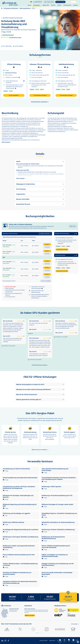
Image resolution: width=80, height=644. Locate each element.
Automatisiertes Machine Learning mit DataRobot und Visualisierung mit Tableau (59, 478)
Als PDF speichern (18, 46)
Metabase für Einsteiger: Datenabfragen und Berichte (18, 496)
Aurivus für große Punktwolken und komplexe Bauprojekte (57, 573)
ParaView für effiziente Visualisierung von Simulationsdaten (17, 573)
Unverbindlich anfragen (40, 95)
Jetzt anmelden (30, 615)
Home (29, 5)
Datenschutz (52, 641)
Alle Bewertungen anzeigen (40, 365)
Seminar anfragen (60, 2)
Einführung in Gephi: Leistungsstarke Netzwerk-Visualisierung (19, 547)
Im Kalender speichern (44, 234)
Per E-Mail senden (6, 46)
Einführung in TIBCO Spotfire (51, 487)
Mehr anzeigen (7, 142)
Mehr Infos (73, 226)
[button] (40, 384)
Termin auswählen (14, 95)
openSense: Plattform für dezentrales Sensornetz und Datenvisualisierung (20, 582)
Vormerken (47, 247)
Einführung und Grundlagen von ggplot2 (17, 513)
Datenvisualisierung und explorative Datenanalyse (20, 478)
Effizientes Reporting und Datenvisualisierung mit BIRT (20, 505)
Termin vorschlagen (46, 281)
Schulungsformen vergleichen (40, 102)
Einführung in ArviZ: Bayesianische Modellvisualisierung (53, 538)
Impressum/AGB (43, 641)
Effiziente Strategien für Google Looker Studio (57, 504)
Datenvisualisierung (25, 8)
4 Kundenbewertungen (15, 38)
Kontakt (75, 5)
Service (53, 5)
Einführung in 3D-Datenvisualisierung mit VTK (57, 496)
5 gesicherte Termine (11, 73)
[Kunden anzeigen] (75, 624)
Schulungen (37, 5)
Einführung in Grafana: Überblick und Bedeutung (58, 530)
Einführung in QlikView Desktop (13, 522)
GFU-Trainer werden (49, 2)
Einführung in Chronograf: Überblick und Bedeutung (20, 537)
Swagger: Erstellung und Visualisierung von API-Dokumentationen (58, 564)
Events (59, 5)
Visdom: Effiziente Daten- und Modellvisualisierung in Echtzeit (20, 564)
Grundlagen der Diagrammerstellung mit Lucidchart (21, 530)
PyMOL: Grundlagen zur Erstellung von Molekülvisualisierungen (55, 556)
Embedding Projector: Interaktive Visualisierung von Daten (59, 514)
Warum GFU (46, 5)
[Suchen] (72, 2)
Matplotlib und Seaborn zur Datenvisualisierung (58, 522)
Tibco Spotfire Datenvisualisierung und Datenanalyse (55, 470)
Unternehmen (67, 5)
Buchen (47, 244)
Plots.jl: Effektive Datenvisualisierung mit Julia (19, 555)
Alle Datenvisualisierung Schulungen (12, 18)
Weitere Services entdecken (40, 450)
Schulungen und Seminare (11, 8)
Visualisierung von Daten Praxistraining (16, 469)
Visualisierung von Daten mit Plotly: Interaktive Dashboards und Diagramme (19, 487)
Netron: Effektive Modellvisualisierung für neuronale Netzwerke (56, 547)
